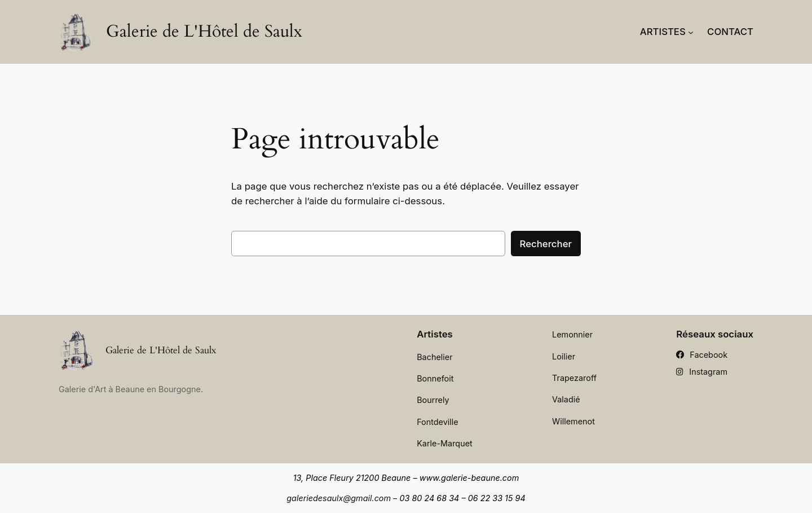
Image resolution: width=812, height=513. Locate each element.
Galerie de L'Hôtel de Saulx (204, 32)
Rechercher (546, 244)
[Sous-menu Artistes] (691, 32)
